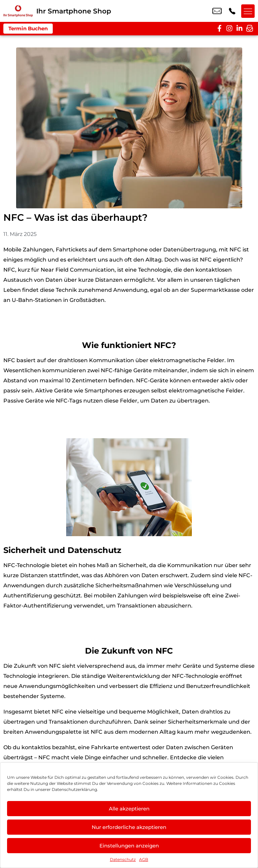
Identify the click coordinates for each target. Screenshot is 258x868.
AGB (144, 859)
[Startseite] (18, 11)
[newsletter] (250, 29)
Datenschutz (123, 859)
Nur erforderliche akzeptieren (129, 827)
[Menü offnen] (248, 11)
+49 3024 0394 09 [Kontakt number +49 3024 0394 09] (232, 11)
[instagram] (229, 29)
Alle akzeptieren (129, 809)
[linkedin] (240, 29)
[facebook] (219, 29)
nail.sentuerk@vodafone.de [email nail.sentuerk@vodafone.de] (217, 11)
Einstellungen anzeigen (129, 846)
